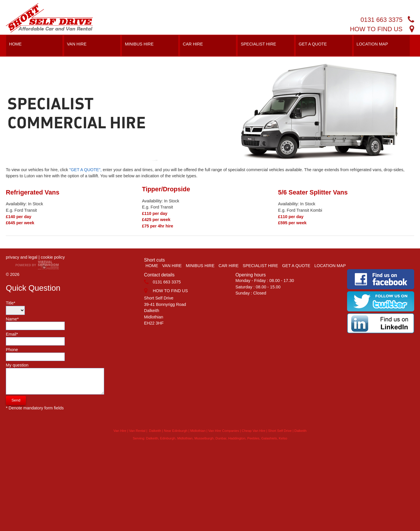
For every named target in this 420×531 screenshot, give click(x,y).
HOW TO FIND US (376, 29)
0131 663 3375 (381, 20)
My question (55, 379)
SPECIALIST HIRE (258, 44)
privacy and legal (22, 257)
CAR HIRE (193, 44)
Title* (15, 308)
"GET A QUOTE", (86, 170)
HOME (15, 44)
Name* (35, 324)
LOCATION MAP (372, 44)
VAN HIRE (77, 44)
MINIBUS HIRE (139, 44)
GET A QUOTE (313, 44)
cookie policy (53, 257)
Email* (35, 339)
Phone (35, 354)
